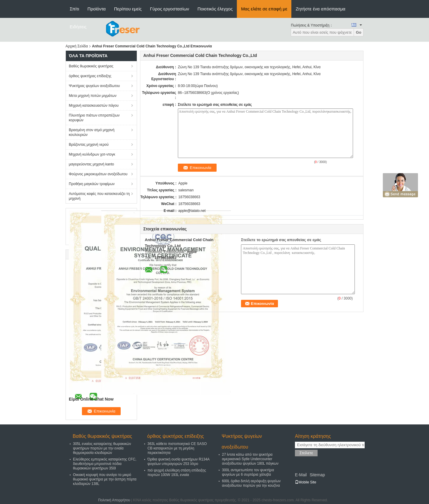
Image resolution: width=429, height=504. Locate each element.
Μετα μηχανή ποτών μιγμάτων (93, 96)
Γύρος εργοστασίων (170, 9)
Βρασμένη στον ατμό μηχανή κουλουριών (92, 132)
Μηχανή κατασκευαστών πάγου (94, 106)
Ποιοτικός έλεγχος (215, 9)
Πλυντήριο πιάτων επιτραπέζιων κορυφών (94, 118)
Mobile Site (306, 482)
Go (359, 32)
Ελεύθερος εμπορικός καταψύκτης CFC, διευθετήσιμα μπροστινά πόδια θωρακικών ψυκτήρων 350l (105, 464)
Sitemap (317, 475)
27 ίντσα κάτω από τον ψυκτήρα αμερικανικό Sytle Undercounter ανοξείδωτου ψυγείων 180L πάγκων (250, 459)
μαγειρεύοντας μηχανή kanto (91, 164)
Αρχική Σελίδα (77, 46)
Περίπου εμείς (128, 9)
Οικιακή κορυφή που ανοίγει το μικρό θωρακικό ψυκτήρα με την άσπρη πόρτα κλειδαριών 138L (105, 479)
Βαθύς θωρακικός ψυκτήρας (91, 66)
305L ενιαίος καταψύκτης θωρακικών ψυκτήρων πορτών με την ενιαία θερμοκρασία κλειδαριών (102, 448)
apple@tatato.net (192, 211)
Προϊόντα (97, 9)
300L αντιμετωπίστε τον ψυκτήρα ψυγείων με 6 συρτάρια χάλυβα (248, 472)
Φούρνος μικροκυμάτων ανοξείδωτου (98, 174)
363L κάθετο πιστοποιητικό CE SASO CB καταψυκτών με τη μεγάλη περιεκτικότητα (177, 448)
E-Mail (301, 475)
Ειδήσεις (78, 27)
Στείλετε (306, 453)
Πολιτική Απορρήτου (114, 500)
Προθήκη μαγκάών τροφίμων (92, 184)
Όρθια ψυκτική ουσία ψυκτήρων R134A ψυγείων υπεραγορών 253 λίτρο (178, 462)
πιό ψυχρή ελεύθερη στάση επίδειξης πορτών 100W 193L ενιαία (177, 473)
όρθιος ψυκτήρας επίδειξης (90, 76)
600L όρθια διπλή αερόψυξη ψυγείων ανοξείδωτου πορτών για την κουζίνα (251, 483)
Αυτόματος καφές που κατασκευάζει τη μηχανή (99, 196)
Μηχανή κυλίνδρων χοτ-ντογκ (92, 154)
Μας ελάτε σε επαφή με (264, 9)
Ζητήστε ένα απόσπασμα (320, 9)
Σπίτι (74, 9)
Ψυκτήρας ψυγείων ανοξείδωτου (94, 86)
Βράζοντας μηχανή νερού (89, 145)
